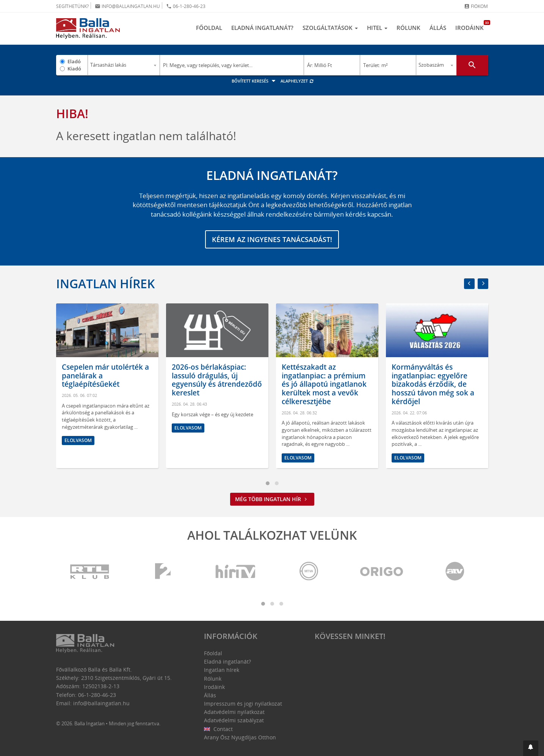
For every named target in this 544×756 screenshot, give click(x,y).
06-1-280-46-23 (186, 6)
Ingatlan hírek (105, 283)
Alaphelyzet (297, 81)
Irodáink (472, 26)
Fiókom (476, 6)
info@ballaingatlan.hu (127, 6)
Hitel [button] (377, 28)
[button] (531, 748)
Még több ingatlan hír (272, 499)
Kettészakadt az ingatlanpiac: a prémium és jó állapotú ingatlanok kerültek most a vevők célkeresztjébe (324, 384)
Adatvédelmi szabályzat (234, 720)
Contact (219, 729)
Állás (438, 28)
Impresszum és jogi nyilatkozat (243, 704)
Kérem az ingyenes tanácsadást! (272, 239)
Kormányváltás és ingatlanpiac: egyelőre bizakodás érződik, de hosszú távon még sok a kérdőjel (433, 384)
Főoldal (209, 28)
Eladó (74, 61)
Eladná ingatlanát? (262, 28)
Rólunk (408, 28)
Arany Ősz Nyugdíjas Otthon (240, 737)
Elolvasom (78, 440)
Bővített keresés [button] (255, 81)
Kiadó (74, 69)
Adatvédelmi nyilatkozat (234, 712)
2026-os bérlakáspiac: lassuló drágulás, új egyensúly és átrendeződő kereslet (217, 380)
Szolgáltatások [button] (330, 28)
